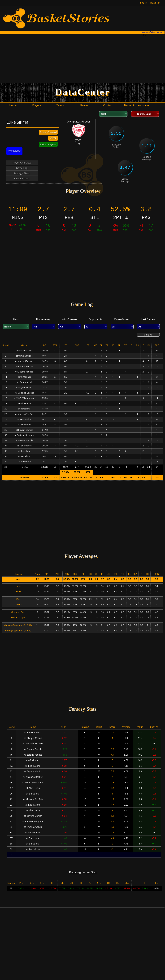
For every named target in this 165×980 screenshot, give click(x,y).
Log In (144, 3)
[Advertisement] (62, 58)
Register (155, 3)
